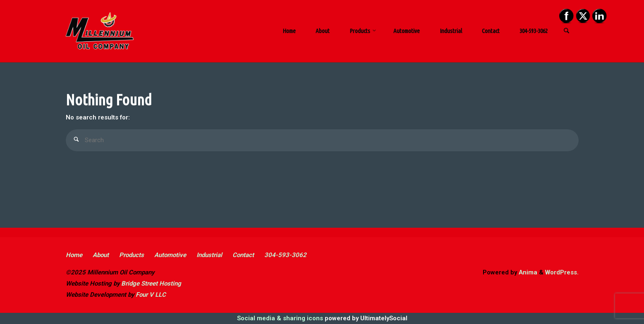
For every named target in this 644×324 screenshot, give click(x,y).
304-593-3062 (285, 255)
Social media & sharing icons (281, 318)
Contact (243, 255)
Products (132, 255)
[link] (567, 31)
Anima (527, 272)
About (101, 255)
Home (74, 255)
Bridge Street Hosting (151, 283)
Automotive (170, 255)
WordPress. (562, 272)
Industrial (209, 255)
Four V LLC (151, 295)
